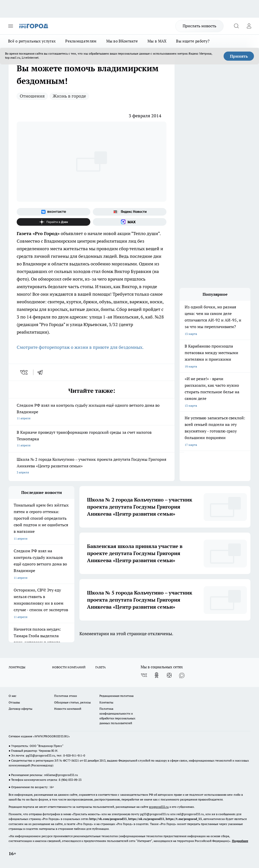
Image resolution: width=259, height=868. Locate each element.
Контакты (106, 702)
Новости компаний (68, 709)
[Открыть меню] (11, 26)
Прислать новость (199, 26)
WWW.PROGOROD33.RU (51, 736)
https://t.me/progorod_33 (184, 819)
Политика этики (66, 696)
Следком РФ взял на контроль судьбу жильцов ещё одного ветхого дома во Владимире (92, 412)
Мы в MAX (157, 41)
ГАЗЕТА (101, 667)
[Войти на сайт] (249, 26)
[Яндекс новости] (130, 212)
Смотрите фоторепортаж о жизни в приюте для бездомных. (80, 347)
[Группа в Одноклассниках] (157, 675)
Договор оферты (20, 709)
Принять (239, 56)
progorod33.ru (159, 807)
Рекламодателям (81, 41)
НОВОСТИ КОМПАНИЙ (69, 667)
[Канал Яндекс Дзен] (53, 222)
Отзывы (14, 702)
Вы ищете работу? (193, 41)
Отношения (32, 96)
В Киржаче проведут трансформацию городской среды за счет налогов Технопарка (92, 439)
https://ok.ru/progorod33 (146, 819)
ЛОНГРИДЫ (17, 667)
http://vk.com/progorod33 (108, 819)
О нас (13, 696)
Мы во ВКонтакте (122, 41)
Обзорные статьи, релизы (72, 702)
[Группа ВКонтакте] (53, 212)
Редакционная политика (116, 696)
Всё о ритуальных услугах (32, 41)
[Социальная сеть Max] (130, 222)
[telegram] (42, 372)
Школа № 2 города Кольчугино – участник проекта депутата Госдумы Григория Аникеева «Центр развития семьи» (92, 466)
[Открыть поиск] (236, 26)
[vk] (24, 372)
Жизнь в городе (69, 96)
